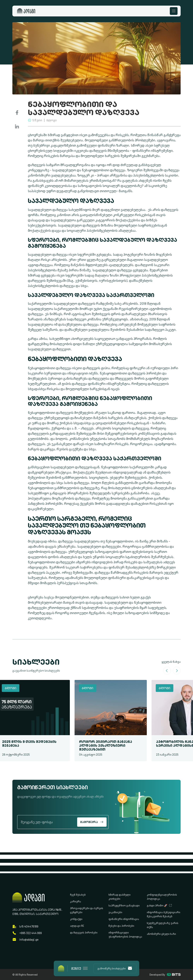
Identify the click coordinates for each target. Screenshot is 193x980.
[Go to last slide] (167, 671)
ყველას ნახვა (171, 662)
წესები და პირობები (121, 926)
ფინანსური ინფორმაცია (124, 919)
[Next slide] (177, 671)
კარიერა (76, 901)
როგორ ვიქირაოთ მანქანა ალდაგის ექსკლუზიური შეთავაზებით (107, 745)
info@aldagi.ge (29, 940)
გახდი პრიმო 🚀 (157, 905)
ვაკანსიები (115, 912)
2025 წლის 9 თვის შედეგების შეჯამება (31, 744)
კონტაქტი (76, 919)
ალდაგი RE (77, 926)
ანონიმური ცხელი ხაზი (161, 934)
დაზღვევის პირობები (84, 932)
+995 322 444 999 (31, 933)
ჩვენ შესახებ (78, 895)
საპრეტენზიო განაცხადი (124, 905)
